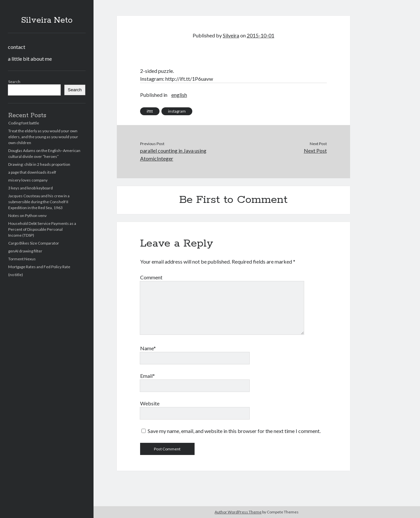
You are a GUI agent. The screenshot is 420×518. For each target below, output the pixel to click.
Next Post (315, 151)
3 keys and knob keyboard (31, 188)
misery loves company (28, 180)
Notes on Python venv (27, 216)
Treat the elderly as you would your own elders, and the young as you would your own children (43, 137)
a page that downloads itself (32, 172)
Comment (151, 277)
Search (14, 82)
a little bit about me (30, 59)
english (179, 95)
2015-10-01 (261, 35)
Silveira (231, 35)
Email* (147, 376)
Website (150, 403)
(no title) (16, 275)
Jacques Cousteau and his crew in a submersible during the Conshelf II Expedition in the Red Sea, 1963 (39, 202)
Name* (148, 348)
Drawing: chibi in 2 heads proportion (39, 164)
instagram (177, 111)
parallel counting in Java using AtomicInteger (173, 154)
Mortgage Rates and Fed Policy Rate (39, 267)
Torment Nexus (22, 259)
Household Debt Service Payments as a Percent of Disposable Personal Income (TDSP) (42, 229)
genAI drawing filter (25, 251)
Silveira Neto (47, 20)
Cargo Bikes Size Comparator (34, 243)
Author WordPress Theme (238, 512)
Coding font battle (24, 123)
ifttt (150, 111)
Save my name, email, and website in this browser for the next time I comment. (234, 431)
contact (17, 47)
